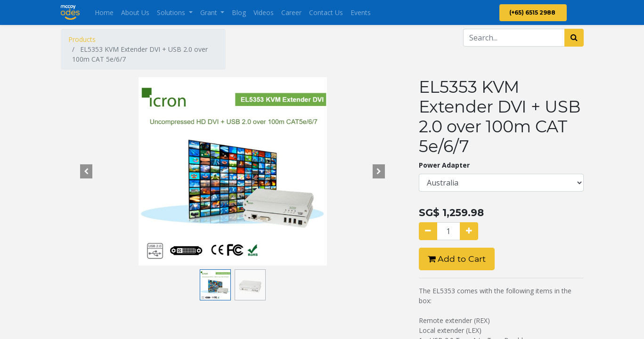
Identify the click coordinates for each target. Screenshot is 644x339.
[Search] (574, 38)
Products (82, 39)
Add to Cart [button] (457, 259)
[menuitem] (104, 12)
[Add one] (469, 231)
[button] (87, 171)
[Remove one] (428, 231)
